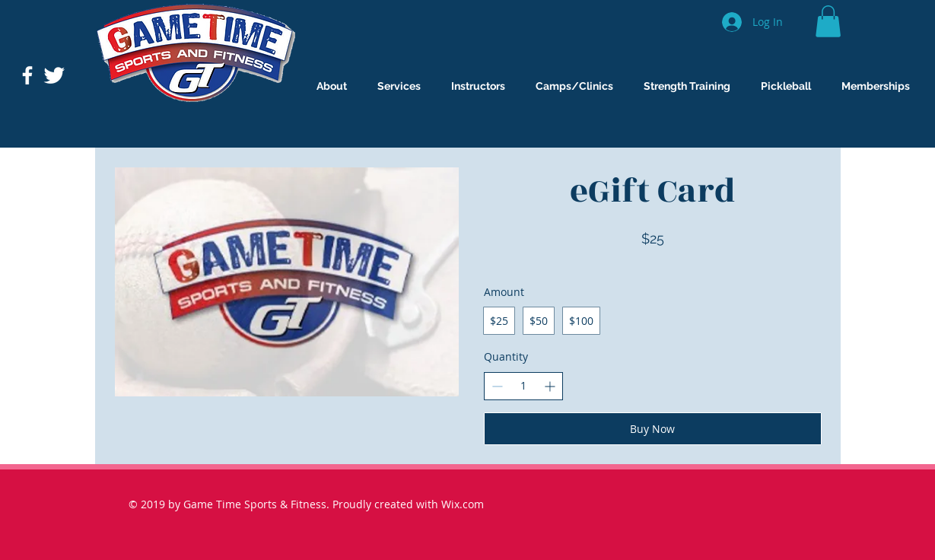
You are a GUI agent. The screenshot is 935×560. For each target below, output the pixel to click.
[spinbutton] (523, 386)
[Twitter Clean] (54, 75)
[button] (828, 21)
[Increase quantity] (550, 386)
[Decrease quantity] (497, 386)
